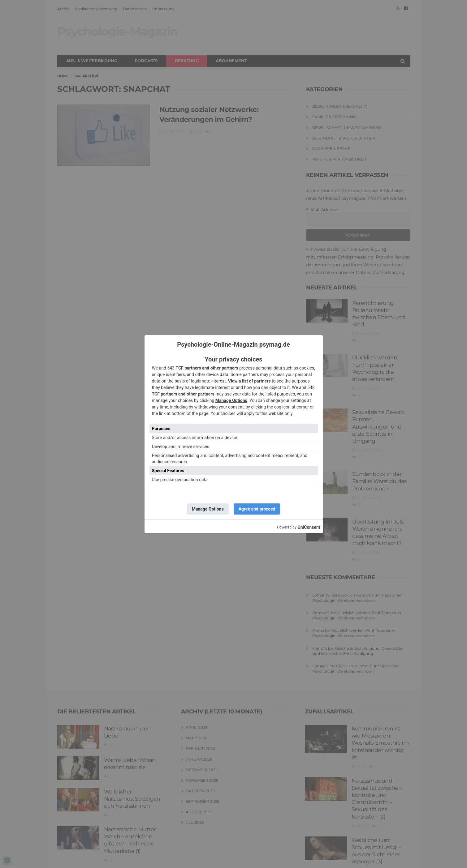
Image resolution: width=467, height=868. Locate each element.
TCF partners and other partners (207, 368)
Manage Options (231, 400)
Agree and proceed (257, 509)
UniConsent (309, 527)
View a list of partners (249, 381)
